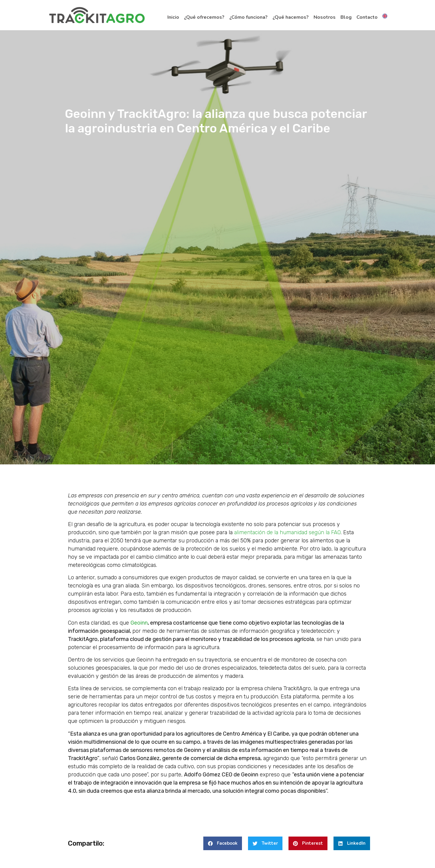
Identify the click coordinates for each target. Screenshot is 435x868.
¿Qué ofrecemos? (204, 17)
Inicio (173, 17)
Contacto (367, 17)
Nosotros (325, 17)
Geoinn (139, 623)
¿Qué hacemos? (291, 17)
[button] (223, 843)
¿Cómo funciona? (248, 17)
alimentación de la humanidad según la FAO (287, 532)
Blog (346, 17)
